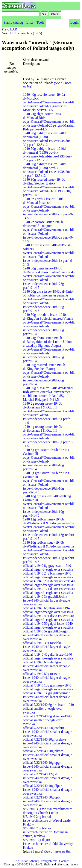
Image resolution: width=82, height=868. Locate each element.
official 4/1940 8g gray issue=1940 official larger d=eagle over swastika (48, 568)
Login (74, 22)
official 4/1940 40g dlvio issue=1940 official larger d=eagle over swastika (48, 618)
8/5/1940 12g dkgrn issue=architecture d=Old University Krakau (48, 844)
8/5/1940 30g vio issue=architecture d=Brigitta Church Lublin (48, 811)
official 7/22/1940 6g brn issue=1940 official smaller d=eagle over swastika (48, 708)
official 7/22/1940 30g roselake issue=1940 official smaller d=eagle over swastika (48, 743)
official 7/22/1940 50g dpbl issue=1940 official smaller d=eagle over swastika (48, 801)
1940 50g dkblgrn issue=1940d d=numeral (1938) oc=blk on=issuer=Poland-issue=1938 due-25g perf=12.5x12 (47, 154)
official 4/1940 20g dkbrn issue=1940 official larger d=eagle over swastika (49, 583)
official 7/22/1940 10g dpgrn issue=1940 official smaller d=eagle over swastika (48, 766)
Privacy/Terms (48, 861)
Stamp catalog (13, 22)
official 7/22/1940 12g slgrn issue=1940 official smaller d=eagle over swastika (48, 778)
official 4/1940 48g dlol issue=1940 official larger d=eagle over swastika (48, 656)
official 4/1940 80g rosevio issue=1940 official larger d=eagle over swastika (46, 678)
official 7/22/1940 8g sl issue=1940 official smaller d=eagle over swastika (47, 720)
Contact (64, 861)
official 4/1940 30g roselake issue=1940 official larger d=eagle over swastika (46, 647)
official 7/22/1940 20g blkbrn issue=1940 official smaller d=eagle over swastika (48, 755)
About (34, 861)
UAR (14, 29)
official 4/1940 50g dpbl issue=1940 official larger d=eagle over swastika (48, 625)
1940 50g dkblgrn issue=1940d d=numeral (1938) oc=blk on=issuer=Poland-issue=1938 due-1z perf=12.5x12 (47, 170)
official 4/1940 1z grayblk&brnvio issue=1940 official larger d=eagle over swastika (47, 697)
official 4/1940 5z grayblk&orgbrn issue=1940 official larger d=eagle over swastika (47, 635)
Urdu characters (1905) (26, 33)
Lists (30, 22)
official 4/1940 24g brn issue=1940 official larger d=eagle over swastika (48, 575)
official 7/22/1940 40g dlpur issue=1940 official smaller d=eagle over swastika (48, 790)
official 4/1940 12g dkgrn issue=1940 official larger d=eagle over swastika (49, 591)
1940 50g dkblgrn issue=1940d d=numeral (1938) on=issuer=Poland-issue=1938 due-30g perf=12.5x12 (47, 139)
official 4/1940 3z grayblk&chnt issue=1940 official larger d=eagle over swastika (46, 600)
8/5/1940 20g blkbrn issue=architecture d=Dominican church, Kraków (45, 832)
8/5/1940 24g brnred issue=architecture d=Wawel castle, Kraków (47, 820)
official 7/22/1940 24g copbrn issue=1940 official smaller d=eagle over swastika (48, 732)
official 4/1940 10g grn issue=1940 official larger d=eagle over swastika (48, 687)
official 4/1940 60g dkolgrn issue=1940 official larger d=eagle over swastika (46, 666)
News (25, 861)
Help (16, 861)
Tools (40, 22)
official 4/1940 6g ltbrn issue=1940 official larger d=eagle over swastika (48, 610)
